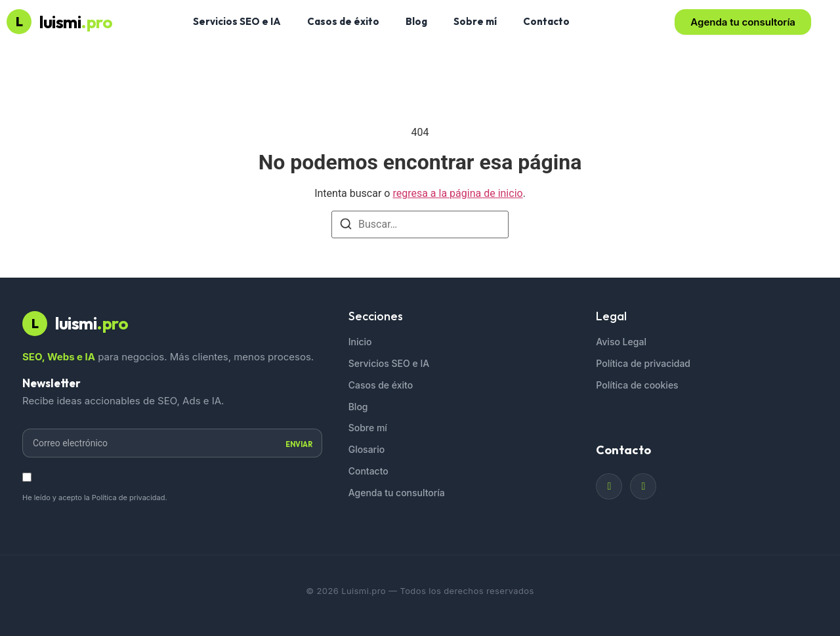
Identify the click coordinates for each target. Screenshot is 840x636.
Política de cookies (637, 385)
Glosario (367, 449)
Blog (416, 21)
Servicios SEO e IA (237, 21)
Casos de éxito (343, 21)
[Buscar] (346, 226)
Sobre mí (475, 21)
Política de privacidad (643, 363)
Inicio (360, 342)
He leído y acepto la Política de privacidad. (95, 498)
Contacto (546, 21)
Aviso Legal (621, 342)
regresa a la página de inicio (457, 193)
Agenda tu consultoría (397, 493)
